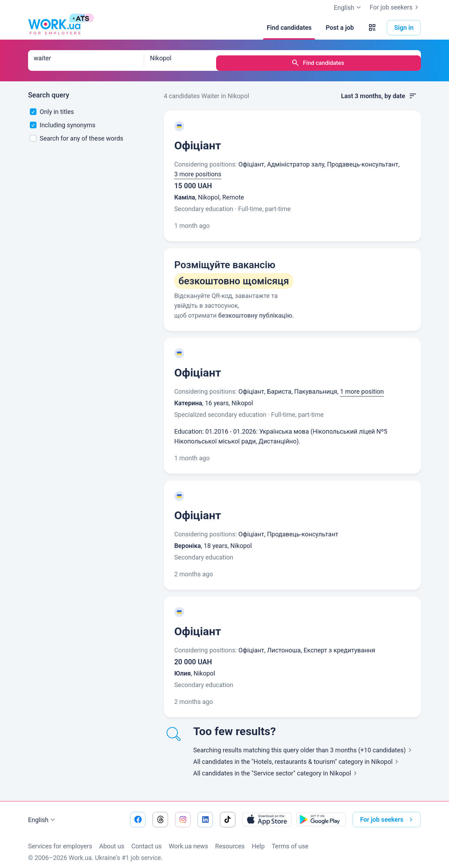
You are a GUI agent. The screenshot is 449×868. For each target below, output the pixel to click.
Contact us (146, 841)
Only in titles (52, 106)
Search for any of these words (77, 133)
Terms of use (290, 841)
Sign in (404, 28)
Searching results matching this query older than (304, 745)
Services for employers (60, 841)
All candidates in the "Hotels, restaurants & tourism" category (297, 756)
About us (112, 841)
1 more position (362, 386)
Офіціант (198, 140)
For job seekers (395, 7)
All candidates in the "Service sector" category (276, 768)
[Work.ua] (54, 28)
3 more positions (198, 169)
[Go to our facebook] (138, 814)
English (42, 815)
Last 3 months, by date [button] (379, 91)
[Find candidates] (289, 28)
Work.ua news (188, 841)
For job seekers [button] (388, 814)
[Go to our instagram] (183, 814)
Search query (49, 90)
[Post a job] (340, 28)
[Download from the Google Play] (321, 814)
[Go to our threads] (160, 814)
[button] (372, 28)
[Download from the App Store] (267, 814)
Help (258, 841)
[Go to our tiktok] (228, 814)
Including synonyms (63, 120)
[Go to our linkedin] (205, 814)
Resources (230, 841)
